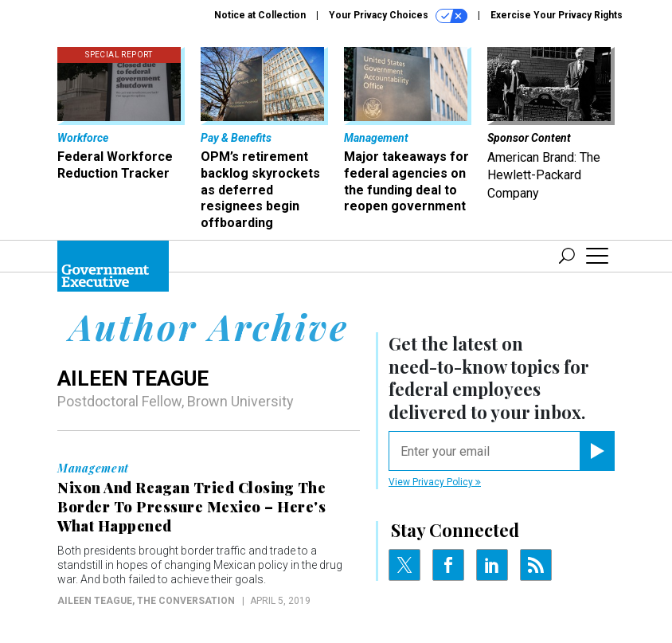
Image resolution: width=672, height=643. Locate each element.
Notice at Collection (260, 15)
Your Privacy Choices (398, 16)
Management (93, 469)
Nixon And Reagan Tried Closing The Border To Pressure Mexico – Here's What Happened (191, 507)
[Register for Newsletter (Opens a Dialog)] (597, 451)
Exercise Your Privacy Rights (557, 15)
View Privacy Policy (435, 482)
